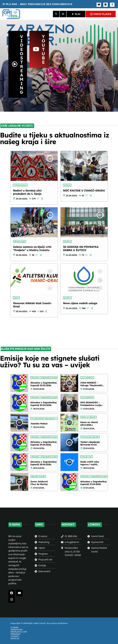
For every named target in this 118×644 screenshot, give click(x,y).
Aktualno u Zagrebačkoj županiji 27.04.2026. (93, 483)
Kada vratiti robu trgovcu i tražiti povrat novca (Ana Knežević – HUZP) (90, 466)
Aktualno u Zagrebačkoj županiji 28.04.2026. (43, 463)
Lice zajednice (87, 378)
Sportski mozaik (38, 476)
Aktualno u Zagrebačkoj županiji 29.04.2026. (43, 443)
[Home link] (11, 14)
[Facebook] (112, 5)
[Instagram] (106, 5)
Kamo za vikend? (89, 417)
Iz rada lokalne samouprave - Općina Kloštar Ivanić (53, 418)
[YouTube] (99, 5)
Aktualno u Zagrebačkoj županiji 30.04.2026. (43, 404)
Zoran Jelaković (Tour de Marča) (39, 483)
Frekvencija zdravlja (90, 437)
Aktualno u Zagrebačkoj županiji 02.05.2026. (43, 384)
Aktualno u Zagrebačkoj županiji (45, 378)
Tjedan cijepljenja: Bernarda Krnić (90, 443)
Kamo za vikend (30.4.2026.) (89, 424)
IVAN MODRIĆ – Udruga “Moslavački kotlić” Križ (91, 385)
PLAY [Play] (76, 14)
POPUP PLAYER (101, 14)
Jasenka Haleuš (39, 424)
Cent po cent (87, 457)
